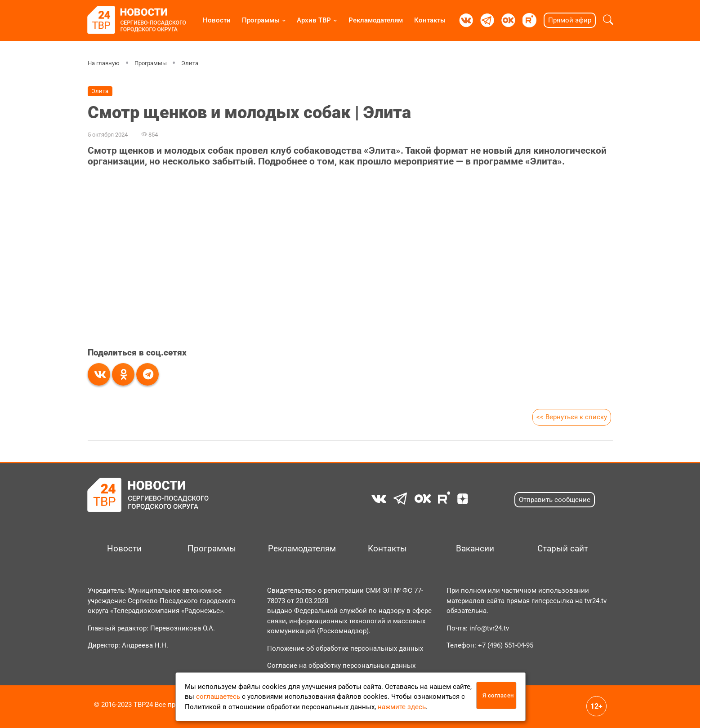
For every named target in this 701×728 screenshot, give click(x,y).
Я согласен (498, 695)
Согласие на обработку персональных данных (341, 666)
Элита (190, 63)
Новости (217, 20)
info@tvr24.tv (489, 628)
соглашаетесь (218, 697)
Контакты (430, 20)
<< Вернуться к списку (572, 417)
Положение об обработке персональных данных (345, 648)
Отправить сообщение (555, 500)
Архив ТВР (314, 20)
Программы (261, 20)
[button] (608, 20)
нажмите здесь (402, 707)
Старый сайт (563, 549)
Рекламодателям (376, 20)
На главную (104, 63)
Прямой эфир (570, 20)
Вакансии (475, 549)
